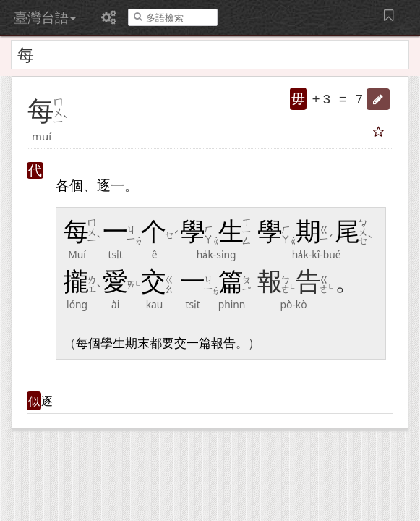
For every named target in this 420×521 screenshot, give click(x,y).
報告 (223, 343)
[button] (378, 99)
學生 (113, 343)
